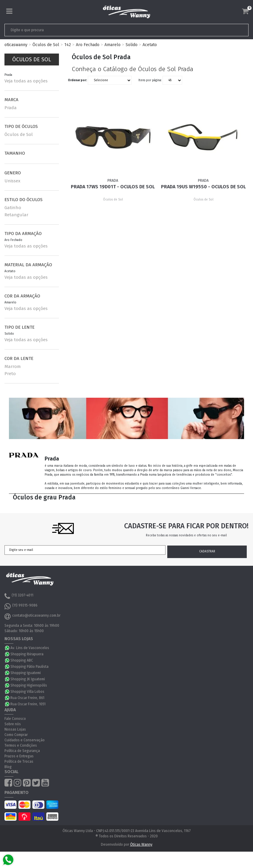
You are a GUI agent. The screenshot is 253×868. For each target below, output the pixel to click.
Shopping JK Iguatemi (28, 679)
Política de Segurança (22, 751)
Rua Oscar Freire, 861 (27, 698)
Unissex (12, 181)
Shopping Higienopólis (29, 685)
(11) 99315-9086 (21, 606)
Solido (132, 45)
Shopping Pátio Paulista (29, 667)
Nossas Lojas (15, 729)
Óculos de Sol (46, 45)
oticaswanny (16, 45)
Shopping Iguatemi (26, 673)
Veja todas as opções (26, 81)
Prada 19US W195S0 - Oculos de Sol (203, 187)
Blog (8, 767)
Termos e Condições (21, 745)
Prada (11, 108)
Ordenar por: (77, 80)
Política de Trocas (19, 762)
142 (68, 45)
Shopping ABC (22, 660)
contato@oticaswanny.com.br (32, 616)
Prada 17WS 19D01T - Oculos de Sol (113, 187)
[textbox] (102, 30)
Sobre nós (13, 724)
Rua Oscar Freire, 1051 (28, 704)
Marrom (13, 366)
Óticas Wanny (141, 845)
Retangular (16, 215)
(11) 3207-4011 (19, 596)
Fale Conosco (15, 719)
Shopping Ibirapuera (27, 654)
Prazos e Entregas (19, 756)
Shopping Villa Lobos (27, 692)
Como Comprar (16, 735)
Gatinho (13, 208)
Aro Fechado (88, 45)
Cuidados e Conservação (25, 740)
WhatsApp (7, 648)
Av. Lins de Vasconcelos (30, 648)
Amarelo (113, 45)
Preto (10, 374)
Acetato (150, 45)
